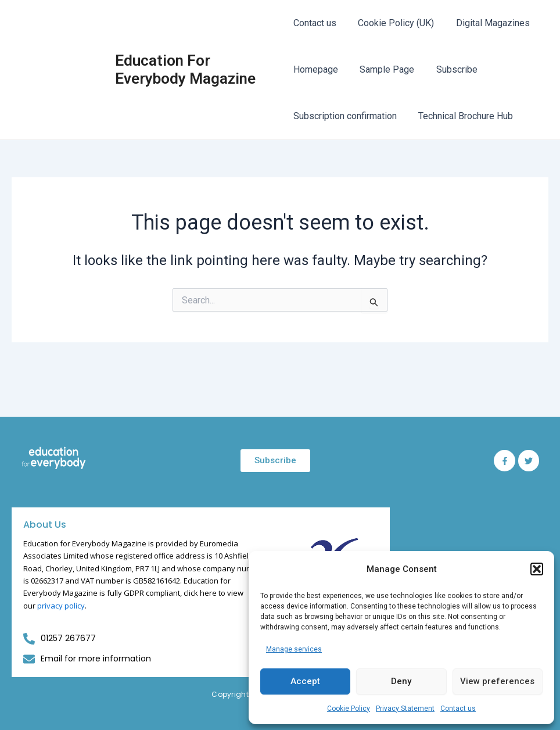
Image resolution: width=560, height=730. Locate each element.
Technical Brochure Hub (463, 116)
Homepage (316, 69)
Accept (305, 681)
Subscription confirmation (345, 116)
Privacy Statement (405, 708)
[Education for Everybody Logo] (54, 458)
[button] (537, 569)
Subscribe (450, 69)
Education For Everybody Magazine (186, 69)
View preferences (497, 681)
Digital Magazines (487, 23)
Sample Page (384, 69)
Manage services (294, 649)
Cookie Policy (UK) (393, 23)
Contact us (458, 708)
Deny (401, 681)
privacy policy (61, 606)
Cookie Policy (349, 708)
